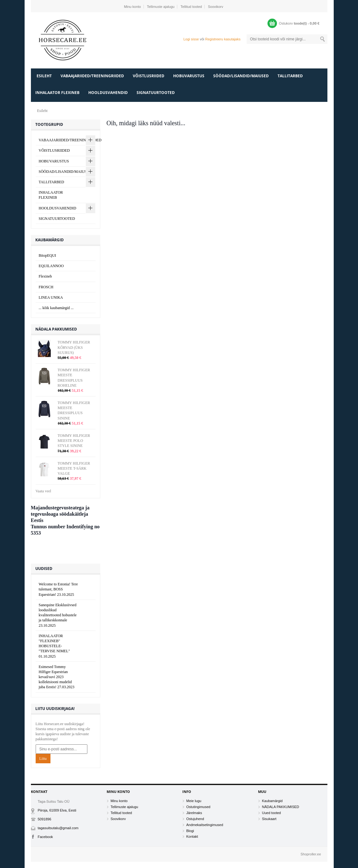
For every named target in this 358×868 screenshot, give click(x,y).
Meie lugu (194, 801)
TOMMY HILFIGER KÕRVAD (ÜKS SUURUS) (74, 347)
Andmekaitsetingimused (205, 825)
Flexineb (45, 276)
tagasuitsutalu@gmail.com (58, 828)
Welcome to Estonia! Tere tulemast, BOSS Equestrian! (58, 589)
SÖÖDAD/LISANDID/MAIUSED (241, 76)
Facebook (45, 837)
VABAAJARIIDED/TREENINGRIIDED (92, 76)
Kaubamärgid (272, 801)
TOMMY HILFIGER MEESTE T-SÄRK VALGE (74, 468)
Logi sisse (191, 39)
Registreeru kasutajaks (223, 39)
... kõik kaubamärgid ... (56, 308)
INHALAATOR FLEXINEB (57, 93)
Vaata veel (44, 491)
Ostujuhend (195, 819)
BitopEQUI (47, 255)
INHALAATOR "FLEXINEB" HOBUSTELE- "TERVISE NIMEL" (54, 646)
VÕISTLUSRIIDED (149, 76)
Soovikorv (215, 7)
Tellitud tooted (191, 7)
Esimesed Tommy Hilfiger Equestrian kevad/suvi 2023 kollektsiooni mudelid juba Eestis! (57, 677)
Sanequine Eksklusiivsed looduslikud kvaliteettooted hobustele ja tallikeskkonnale (58, 615)
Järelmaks (194, 813)
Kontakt (192, 836)
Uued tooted (272, 813)
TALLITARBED (290, 76)
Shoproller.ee (311, 854)
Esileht (44, 76)
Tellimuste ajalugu (161, 7)
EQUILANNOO (51, 266)
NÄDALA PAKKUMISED (281, 807)
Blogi (190, 831)
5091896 (45, 819)
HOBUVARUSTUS (189, 76)
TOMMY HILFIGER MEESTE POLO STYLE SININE (74, 441)
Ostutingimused (198, 807)
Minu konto (132, 7)
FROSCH (46, 287)
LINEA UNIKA (51, 297)
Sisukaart (269, 819)
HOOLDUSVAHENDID (108, 93)
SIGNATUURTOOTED (156, 93)
